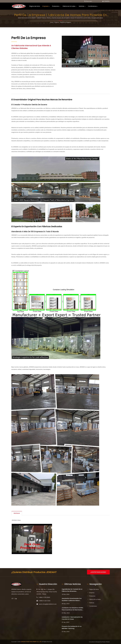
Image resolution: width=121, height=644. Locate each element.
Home (52, 22)
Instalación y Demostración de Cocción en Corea (72, 618)
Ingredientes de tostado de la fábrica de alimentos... (72, 590)
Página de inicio (35, 6)
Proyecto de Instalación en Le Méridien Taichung (72, 627)
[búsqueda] (85, 1)
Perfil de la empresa (65, 22)
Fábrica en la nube (69, 6)
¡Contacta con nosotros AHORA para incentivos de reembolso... (73, 609)
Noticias (82, 6)
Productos (56, 6)
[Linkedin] (16, 599)
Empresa (46, 6)
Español (107, 1)
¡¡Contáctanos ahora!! (98, 572)
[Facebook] (12, 599)
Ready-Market (106, 642)
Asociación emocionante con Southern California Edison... (72, 599)
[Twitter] (14, 599)
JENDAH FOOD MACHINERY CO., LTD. (31, 642)
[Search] (94, 1)
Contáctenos (93, 6)
